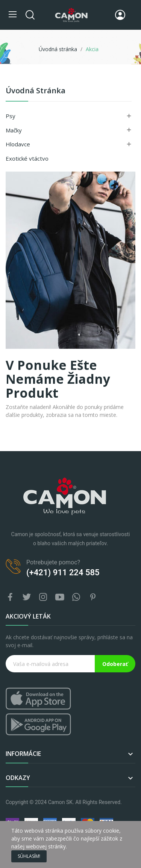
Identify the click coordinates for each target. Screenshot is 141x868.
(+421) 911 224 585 (63, 572)
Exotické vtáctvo (27, 158)
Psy (11, 116)
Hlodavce (18, 144)
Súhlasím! (29, 856)
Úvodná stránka (36, 91)
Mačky (14, 130)
